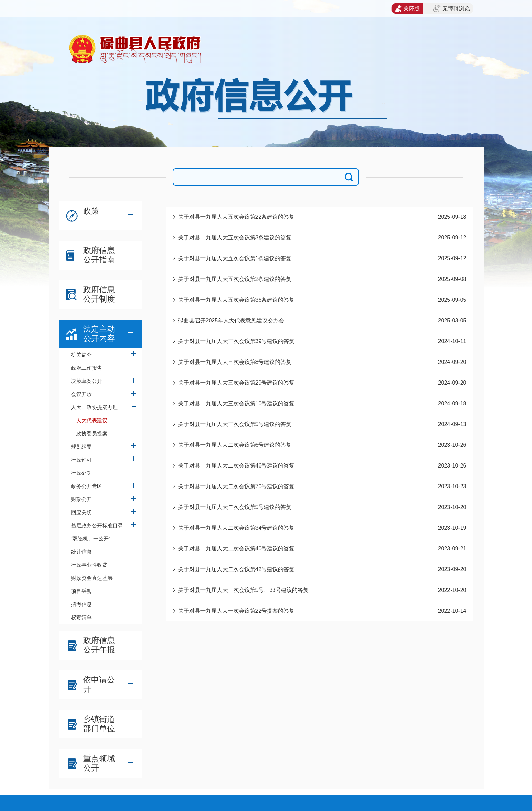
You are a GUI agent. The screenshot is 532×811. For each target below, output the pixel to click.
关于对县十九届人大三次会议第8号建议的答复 (235, 362)
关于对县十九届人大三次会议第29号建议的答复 (236, 383)
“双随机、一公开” (91, 539)
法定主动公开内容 (99, 334)
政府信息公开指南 (99, 255)
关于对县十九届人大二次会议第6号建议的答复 (235, 445)
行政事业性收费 (89, 565)
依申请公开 (99, 684)
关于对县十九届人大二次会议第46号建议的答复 (236, 466)
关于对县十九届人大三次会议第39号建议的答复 (236, 341)
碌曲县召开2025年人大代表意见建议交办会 (231, 320)
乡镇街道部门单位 (99, 724)
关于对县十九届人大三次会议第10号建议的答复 (236, 403)
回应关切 (81, 512)
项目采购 (81, 591)
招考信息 (81, 604)
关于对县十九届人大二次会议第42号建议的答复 (236, 569)
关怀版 (408, 9)
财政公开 (81, 499)
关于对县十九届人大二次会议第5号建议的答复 (235, 507)
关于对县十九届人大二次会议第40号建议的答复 (236, 549)
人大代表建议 (92, 420)
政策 (91, 211)
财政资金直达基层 (92, 578)
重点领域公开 (99, 763)
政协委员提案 (92, 433)
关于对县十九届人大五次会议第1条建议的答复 (235, 258)
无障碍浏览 (451, 9)
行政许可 (81, 460)
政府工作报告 (87, 368)
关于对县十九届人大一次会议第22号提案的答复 (236, 611)
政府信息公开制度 (99, 294)
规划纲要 (81, 447)
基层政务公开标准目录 (97, 525)
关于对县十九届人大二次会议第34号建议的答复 (236, 528)
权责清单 (81, 617)
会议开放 (81, 394)
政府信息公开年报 (99, 645)
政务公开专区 (87, 486)
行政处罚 (81, 473)
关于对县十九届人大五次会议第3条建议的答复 (235, 238)
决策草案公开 (87, 381)
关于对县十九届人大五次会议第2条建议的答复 (235, 279)
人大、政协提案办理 (94, 407)
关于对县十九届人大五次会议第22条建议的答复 (236, 217)
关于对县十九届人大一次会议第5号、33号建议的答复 (244, 590)
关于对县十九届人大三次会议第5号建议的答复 (235, 424)
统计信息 (81, 552)
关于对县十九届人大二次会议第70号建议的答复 (236, 486)
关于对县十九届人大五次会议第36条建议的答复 (236, 300)
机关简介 (81, 355)
